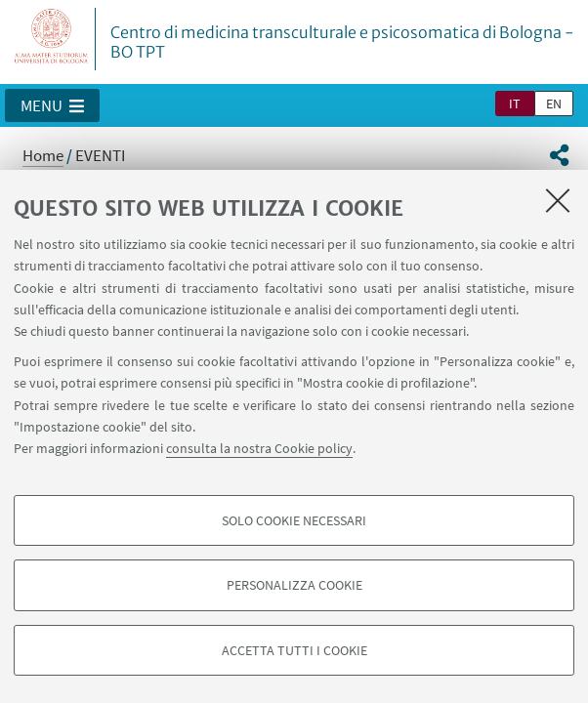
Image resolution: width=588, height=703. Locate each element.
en (554, 103)
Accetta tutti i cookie (294, 650)
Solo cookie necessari (294, 520)
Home (43, 155)
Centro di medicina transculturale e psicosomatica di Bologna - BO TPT (342, 42)
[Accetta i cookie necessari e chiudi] (558, 200)
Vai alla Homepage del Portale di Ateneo (52, 39)
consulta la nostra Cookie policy (259, 448)
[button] (52, 105)
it (515, 103)
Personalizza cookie (294, 585)
